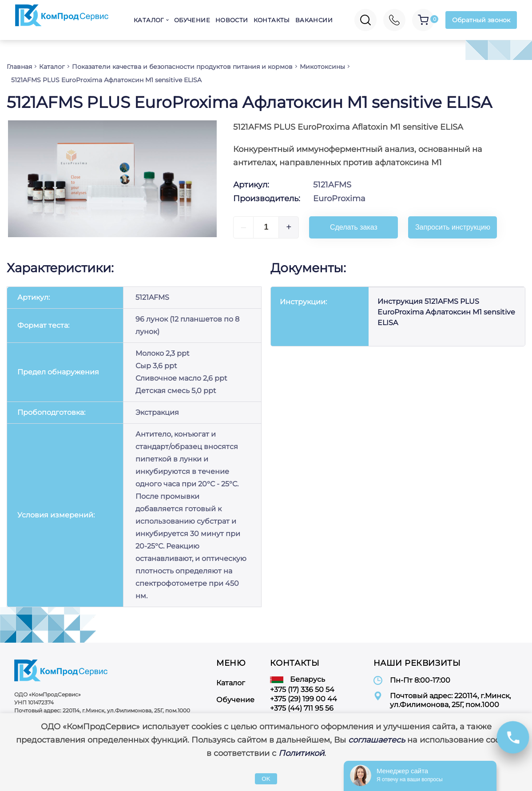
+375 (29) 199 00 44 (304, 699)
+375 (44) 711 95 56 (302, 708)
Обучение (192, 20)
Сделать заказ (354, 227)
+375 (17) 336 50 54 (302, 690)
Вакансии (314, 20)
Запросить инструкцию (453, 227)
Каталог (149, 20)
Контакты (272, 20)
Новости (232, 20)
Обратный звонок (481, 20)
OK (266, 779)
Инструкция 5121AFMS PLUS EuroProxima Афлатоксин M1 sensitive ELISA (446, 312)
